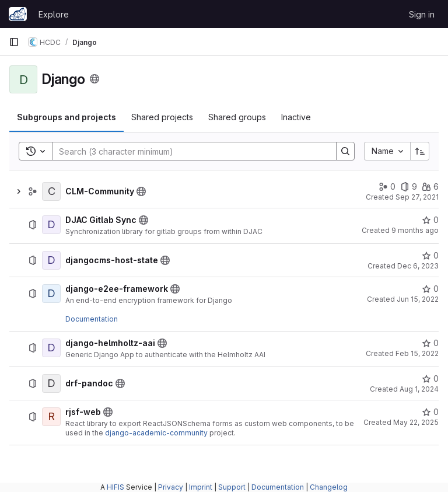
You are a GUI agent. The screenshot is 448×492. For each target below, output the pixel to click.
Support (232, 487)
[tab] (66, 117)
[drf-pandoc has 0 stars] (430, 379)
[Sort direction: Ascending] (420, 151)
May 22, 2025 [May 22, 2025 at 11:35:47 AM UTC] (416, 422)
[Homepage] (18, 14)
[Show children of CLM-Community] (19, 191)
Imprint (201, 487)
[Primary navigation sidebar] (14, 42)
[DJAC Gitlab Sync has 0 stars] (430, 220)
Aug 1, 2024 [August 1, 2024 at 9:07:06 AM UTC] (419, 389)
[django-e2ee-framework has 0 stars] (430, 289)
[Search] (188, 151)
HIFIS (116, 487)
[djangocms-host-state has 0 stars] (430, 256)
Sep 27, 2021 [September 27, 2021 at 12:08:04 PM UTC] (417, 197)
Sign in (422, 14)
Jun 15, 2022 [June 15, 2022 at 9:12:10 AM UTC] (418, 299)
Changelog (329, 487)
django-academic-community (156, 433)
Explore (54, 14)
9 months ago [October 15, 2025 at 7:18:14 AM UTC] (415, 230)
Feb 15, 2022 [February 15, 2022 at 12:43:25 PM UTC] (417, 353)
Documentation (92, 319)
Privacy (171, 487)
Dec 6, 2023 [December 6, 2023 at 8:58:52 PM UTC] (418, 266)
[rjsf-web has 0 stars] (430, 412)
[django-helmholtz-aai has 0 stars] (430, 343)
